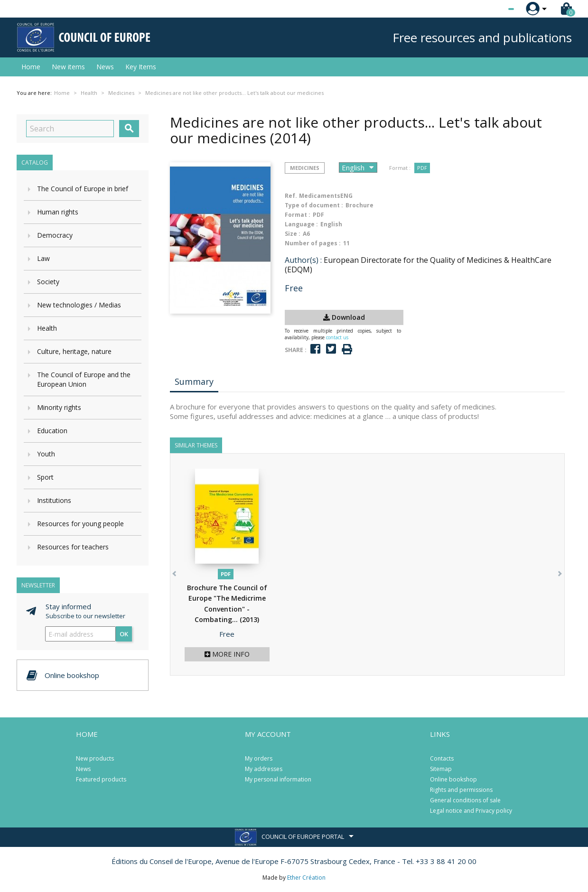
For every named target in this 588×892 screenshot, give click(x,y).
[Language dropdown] (493, 9)
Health (47, 328)
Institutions (54, 500)
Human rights (58, 212)
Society (48, 282)
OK (124, 634)
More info (227, 654)
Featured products (101, 779)
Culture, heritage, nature (74, 351)
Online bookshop (453, 779)
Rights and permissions (461, 790)
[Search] (70, 129)
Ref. (291, 196)
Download (344, 317)
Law (43, 258)
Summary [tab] (194, 381)
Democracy (55, 235)
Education (52, 431)
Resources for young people (80, 524)
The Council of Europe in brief (83, 189)
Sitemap (441, 769)
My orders (259, 758)
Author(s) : (303, 260)
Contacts (442, 758)
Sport (45, 477)
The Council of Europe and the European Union (84, 379)
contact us (337, 337)
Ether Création (306, 878)
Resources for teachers (73, 547)
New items (68, 67)
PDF (422, 168)
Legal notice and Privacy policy (471, 811)
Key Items (141, 67)
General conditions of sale (465, 800)
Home (31, 67)
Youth (46, 454)
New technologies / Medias (79, 305)
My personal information (278, 779)
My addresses (264, 769)
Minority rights (59, 407)
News (105, 67)
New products (95, 758)
